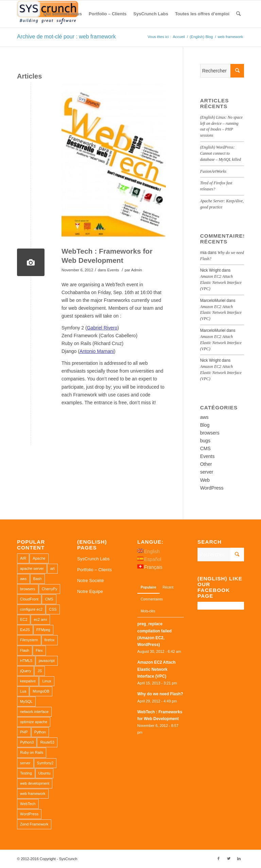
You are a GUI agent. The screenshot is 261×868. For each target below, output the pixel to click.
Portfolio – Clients (94, 570)
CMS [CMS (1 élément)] (49, 599)
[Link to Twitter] (229, 858)
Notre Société (91, 581)
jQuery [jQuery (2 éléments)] (25, 671)
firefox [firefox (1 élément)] (50, 640)
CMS (205, 448)
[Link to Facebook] (219, 858)
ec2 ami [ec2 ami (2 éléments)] (40, 619)
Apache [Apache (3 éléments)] (39, 558)
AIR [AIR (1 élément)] (23, 558)
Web (205, 480)
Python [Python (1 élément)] (40, 732)
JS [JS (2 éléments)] (40, 671)
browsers (210, 433)
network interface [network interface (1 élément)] (34, 712)
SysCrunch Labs (93, 559)
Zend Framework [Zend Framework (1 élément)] (34, 824)
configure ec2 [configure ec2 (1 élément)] (31, 609)
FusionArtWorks (213, 171)
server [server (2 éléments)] (25, 763)
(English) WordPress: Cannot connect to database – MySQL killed (221, 153)
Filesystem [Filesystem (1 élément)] (29, 640)
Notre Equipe (90, 591)
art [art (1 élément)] (53, 568)
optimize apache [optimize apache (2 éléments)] (34, 722)
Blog (205, 425)
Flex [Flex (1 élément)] (39, 650)
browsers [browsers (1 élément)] (28, 589)
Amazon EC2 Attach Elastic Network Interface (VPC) (221, 283)
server (207, 472)
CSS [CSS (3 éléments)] (53, 609)
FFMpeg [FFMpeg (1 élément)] (43, 630)
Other (206, 464)
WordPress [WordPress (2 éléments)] (29, 814)
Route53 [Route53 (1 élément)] (47, 742)
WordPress (212, 488)
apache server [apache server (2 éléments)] (32, 568)
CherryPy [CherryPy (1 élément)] (50, 589)
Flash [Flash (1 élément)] (25, 650)
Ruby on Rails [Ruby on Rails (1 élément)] (32, 752)
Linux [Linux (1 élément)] (47, 681)
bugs (205, 441)
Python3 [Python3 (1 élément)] (27, 742)
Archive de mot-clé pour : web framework (66, 37)
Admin (137, 269)
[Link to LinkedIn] (239, 858)
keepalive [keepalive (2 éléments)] (28, 681)
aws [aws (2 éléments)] (23, 579)
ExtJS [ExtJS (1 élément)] (25, 630)
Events (113, 269)
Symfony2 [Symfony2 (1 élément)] (45, 763)
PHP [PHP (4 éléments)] (24, 732)
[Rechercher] (238, 14)
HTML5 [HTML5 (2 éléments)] (26, 661)
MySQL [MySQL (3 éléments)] (26, 701)
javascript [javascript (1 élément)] (47, 661)
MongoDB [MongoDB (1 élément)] (41, 691)
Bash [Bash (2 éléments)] (38, 579)
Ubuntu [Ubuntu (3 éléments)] (44, 773)
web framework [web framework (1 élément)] (33, 794)
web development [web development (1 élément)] (35, 783)
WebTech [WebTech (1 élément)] (28, 804)
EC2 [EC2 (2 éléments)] (24, 619)
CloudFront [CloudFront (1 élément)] (29, 599)
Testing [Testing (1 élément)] (26, 773)
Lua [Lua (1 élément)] (23, 691)
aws (204, 417)
